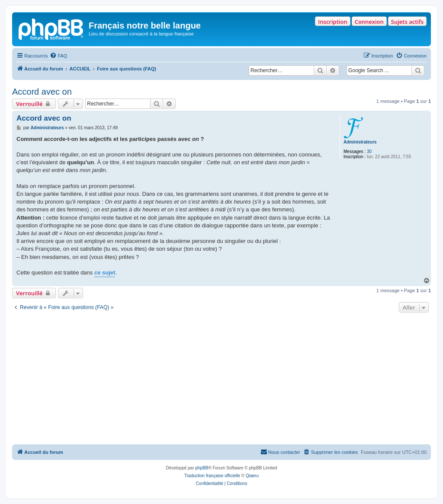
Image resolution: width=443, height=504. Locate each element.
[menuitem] (58, 56)
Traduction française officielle (212, 476)
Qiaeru (252, 476)
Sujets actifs (407, 22)
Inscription (332, 22)
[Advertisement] (221, 380)
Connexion (369, 22)
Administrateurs (360, 142)
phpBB (202, 468)
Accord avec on (42, 92)
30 (369, 152)
